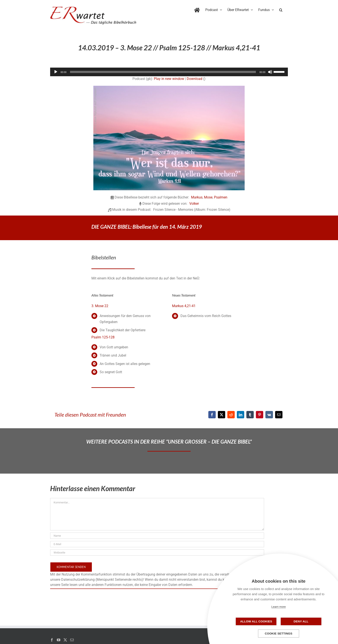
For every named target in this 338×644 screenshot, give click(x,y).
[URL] (157, 553)
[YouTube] (59, 640)
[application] (169, 72)
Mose (208, 197)
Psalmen (221, 197)
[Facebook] (212, 415)
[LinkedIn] (241, 415)
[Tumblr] (250, 415)
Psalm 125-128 (103, 337)
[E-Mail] (279, 415)
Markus (197, 197)
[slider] (163, 72)
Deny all (300, 621)
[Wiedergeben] (56, 72)
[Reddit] (231, 415)
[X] (222, 415)
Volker (194, 204)
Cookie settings (279, 634)
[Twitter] (65, 640)
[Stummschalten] (270, 72)
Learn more (279, 607)
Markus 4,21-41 (184, 306)
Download (195, 79)
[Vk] (269, 415)
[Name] (157, 536)
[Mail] (72, 640)
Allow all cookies (257, 621)
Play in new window (169, 79)
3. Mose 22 (100, 306)
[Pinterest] (260, 415)
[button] (281, 9)
